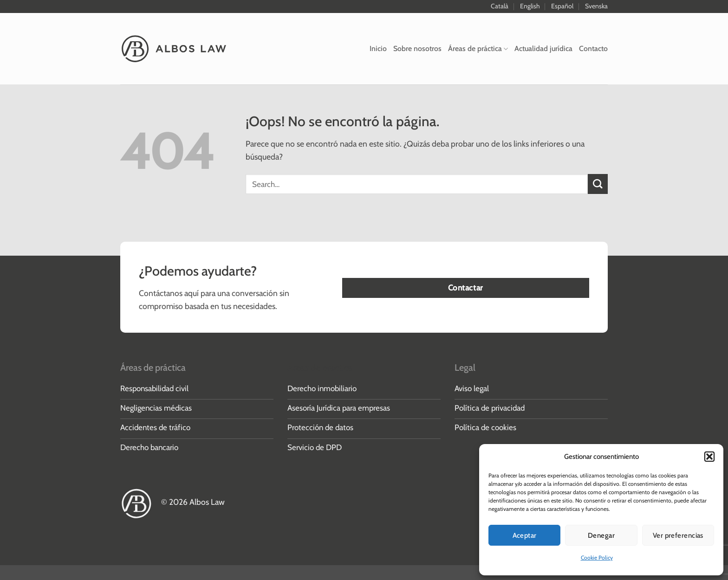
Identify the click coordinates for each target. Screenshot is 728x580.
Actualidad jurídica (543, 48)
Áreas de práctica (478, 48)
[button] (709, 457)
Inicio (378, 48)
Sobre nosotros (417, 48)
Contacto (593, 48)
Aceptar (525, 535)
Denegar (601, 535)
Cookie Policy (597, 557)
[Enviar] (598, 184)
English (530, 6)
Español (562, 6)
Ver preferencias (678, 535)
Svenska (596, 6)
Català (500, 6)
